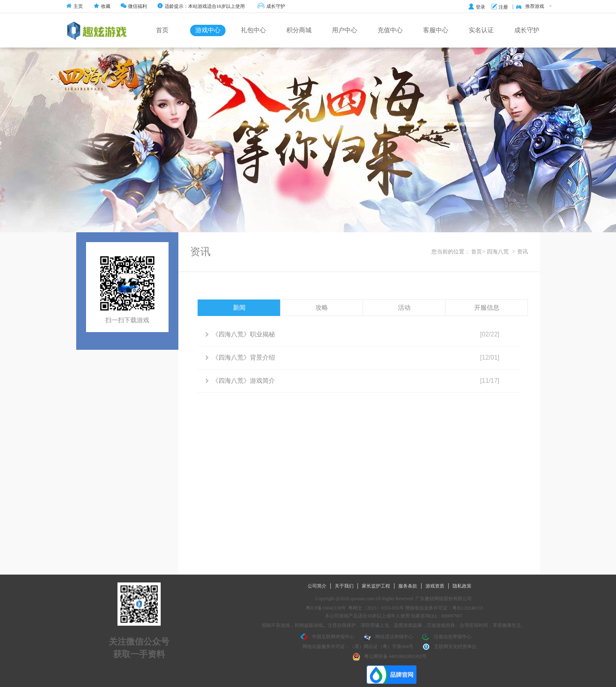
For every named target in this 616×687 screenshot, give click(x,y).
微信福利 (134, 6)
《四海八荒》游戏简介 (240, 381)
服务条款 (408, 586)
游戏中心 (208, 30)
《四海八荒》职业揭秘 (240, 334)
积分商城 (299, 30)
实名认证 (481, 30)
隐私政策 (462, 586)
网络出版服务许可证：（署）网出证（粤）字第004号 (358, 647)
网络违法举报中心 (388, 637)
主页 (74, 6)
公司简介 (317, 586)
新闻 (239, 308)
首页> (478, 252)
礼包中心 (253, 30)
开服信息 (487, 308)
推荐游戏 (534, 7)
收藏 (102, 6)
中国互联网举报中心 (327, 637)
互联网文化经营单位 (449, 647)
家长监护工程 (376, 586)
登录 (477, 7)
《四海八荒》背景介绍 (240, 357)
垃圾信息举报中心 (447, 637)
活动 (404, 308)
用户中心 (345, 30)
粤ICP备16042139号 (326, 608)
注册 (500, 7)
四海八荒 (498, 252)
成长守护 (271, 6)
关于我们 (344, 586)
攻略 (322, 308)
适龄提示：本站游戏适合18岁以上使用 (201, 6)
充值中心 (390, 30)
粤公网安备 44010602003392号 (390, 657)
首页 (162, 30)
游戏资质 (435, 586)
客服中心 (436, 30)
